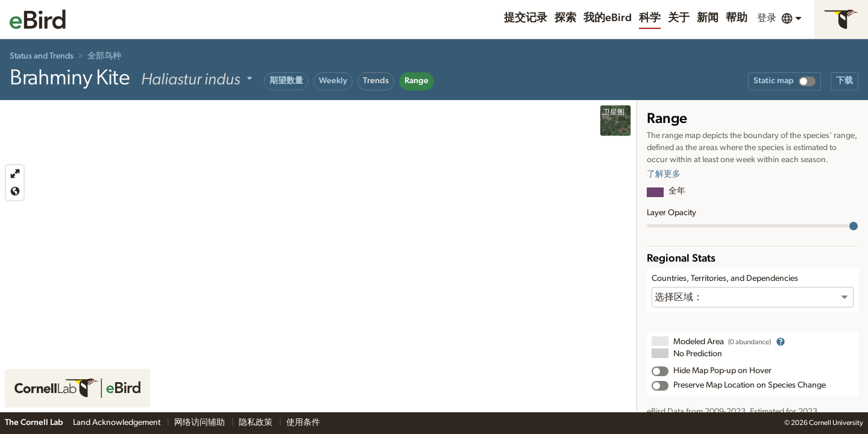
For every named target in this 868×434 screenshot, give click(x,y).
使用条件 (303, 423)
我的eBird (608, 18)
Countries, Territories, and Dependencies (725, 278)
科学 (650, 18)
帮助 (737, 18)
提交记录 (526, 18)
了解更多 (664, 174)
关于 (679, 18)
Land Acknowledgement (118, 423)
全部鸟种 (104, 56)
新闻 (708, 18)
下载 (844, 81)
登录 (767, 18)
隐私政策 (256, 423)
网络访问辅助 (200, 423)
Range (417, 81)
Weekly (333, 81)
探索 (565, 18)
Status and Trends (42, 56)
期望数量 (286, 81)
